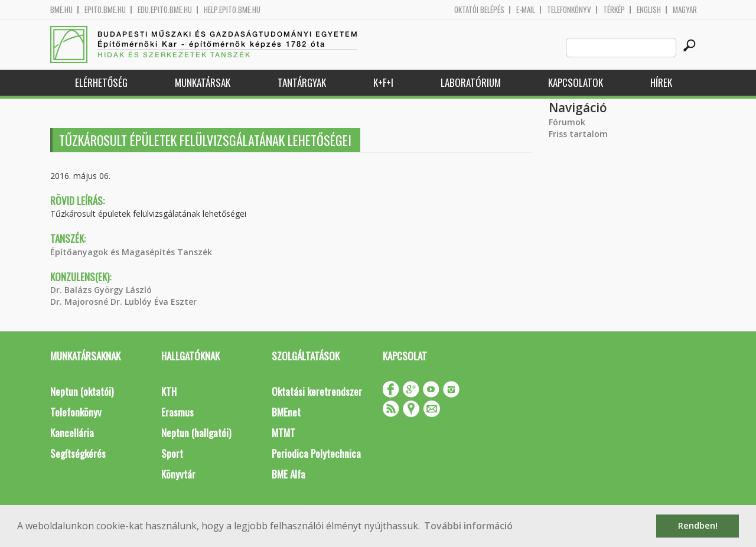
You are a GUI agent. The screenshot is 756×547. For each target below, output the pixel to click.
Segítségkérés (78, 453)
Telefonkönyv (569, 10)
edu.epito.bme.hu (165, 10)
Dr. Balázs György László (101, 290)
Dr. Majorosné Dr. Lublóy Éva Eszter (123, 302)
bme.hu (61, 10)
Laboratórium (471, 82)
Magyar (685, 10)
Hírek (661, 82)
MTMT (283, 433)
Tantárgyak (302, 82)
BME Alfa (289, 474)
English (649, 10)
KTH (169, 391)
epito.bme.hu (105, 10)
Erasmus (177, 412)
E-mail (526, 10)
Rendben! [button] (698, 525)
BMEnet (286, 412)
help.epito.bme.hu (232, 10)
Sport (172, 453)
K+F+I (383, 82)
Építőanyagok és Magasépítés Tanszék (131, 252)
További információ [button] (468, 526)
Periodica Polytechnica (316, 453)
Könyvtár (178, 474)
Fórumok (567, 122)
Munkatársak (203, 82)
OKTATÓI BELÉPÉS (479, 10)
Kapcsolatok (576, 82)
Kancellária (72, 433)
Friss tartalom (578, 134)
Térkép (614, 10)
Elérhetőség (101, 82)
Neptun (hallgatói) (196, 433)
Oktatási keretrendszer (317, 391)
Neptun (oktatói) (82, 391)
